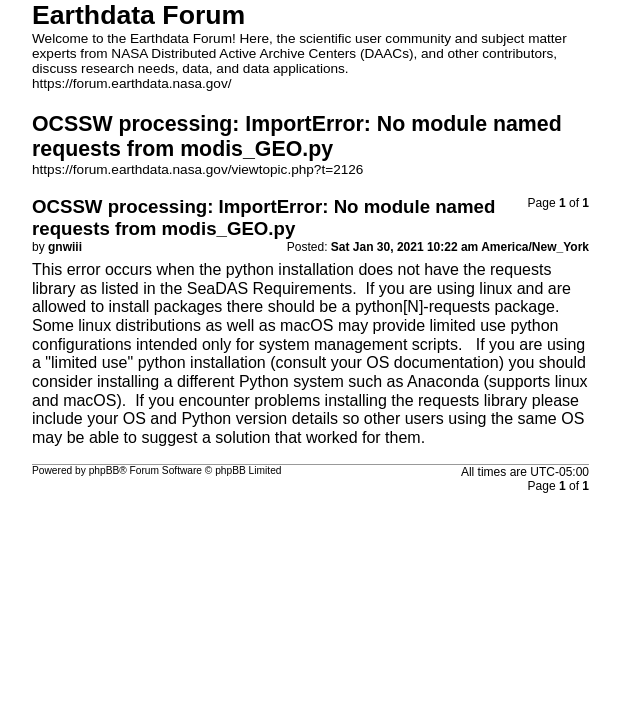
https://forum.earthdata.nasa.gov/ (132, 83)
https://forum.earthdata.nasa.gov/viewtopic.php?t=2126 (197, 169)
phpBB (104, 470)
